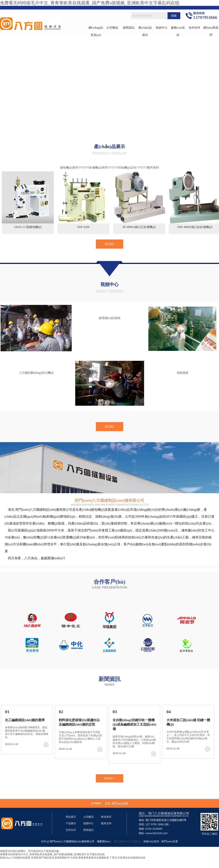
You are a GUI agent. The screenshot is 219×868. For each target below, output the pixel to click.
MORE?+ (109, 778)
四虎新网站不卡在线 (66, 858)
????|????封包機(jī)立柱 (122, 168)
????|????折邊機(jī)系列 (93, 168)
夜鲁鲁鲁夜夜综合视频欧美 (94, 858)
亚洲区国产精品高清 (43, 858)
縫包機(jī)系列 (69, 168)
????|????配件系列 (148, 168)
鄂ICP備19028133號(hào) (127, 841)
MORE (109, 244)
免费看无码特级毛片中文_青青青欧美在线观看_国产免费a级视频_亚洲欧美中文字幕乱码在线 (90, 3)
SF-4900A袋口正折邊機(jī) (139, 227)
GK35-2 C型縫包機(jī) (28, 227)
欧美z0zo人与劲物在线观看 (15, 858)
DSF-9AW (83, 227)
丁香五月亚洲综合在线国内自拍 (127, 858)
